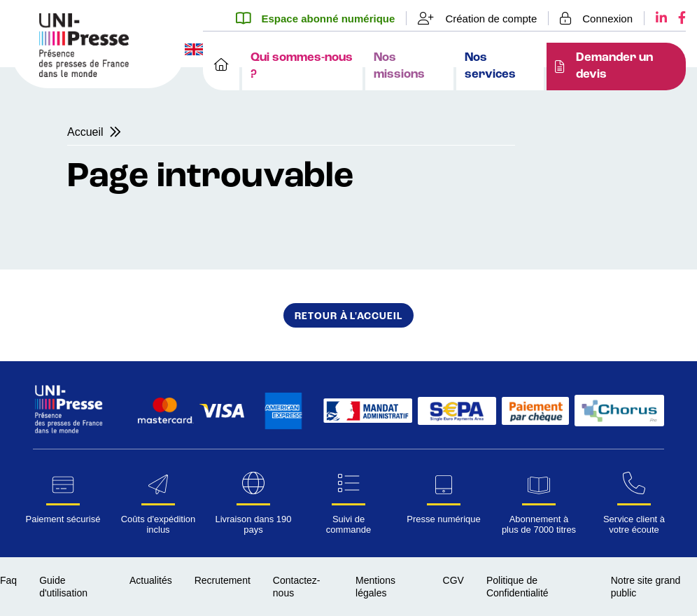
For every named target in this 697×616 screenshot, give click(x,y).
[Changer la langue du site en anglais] (194, 51)
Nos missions (399, 66)
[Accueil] (221, 66)
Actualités (151, 580)
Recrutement (223, 580)
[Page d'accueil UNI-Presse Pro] (84, 73)
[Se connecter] (597, 18)
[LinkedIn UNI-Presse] (656, 18)
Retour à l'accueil (348, 316)
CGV (453, 580)
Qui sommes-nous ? (302, 66)
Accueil (85, 132)
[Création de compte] (478, 18)
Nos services (490, 66)
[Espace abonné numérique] (321, 18)
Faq (8, 580)
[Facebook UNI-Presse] (676, 18)
